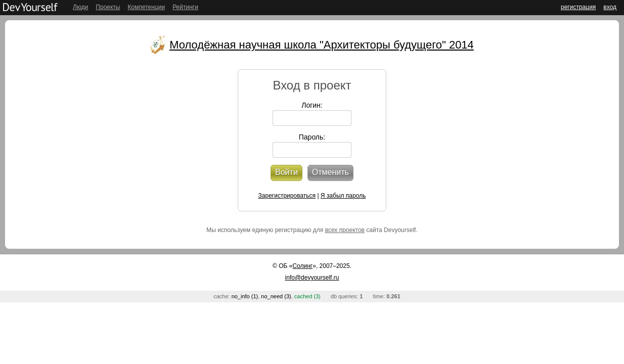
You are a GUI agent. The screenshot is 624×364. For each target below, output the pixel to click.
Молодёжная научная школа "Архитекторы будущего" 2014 (322, 45)
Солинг (302, 266)
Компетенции (146, 7)
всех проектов (345, 230)
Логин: (312, 105)
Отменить (330, 172)
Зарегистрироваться (287, 196)
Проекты (108, 7)
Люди (80, 7)
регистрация (578, 7)
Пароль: (312, 137)
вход (610, 7)
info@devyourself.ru (312, 278)
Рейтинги (185, 7)
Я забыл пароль (343, 196)
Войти (286, 172)
